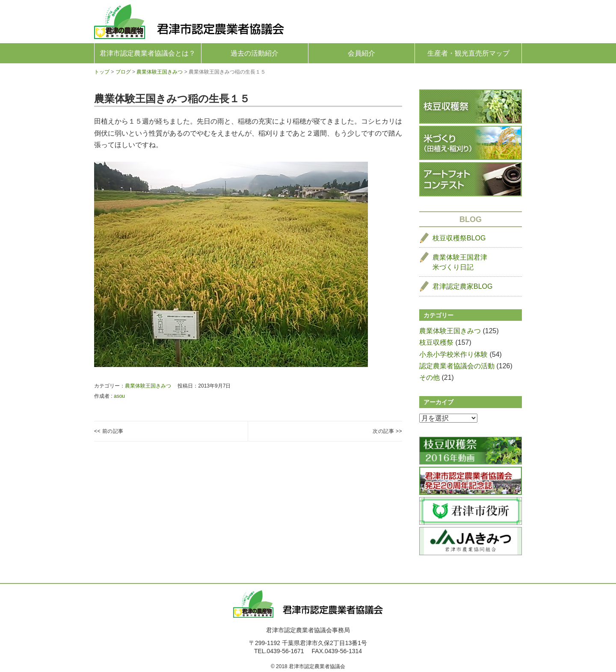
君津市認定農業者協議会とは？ (148, 53)
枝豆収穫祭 (436, 342)
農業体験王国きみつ (148, 386)
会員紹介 (361, 53)
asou (119, 396)
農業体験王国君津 (460, 263)
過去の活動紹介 (255, 53)
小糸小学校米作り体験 (453, 354)
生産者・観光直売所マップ (468, 53)
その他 (429, 377)
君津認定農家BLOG (462, 286)
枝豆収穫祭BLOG (459, 238)
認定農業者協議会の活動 (457, 366)
